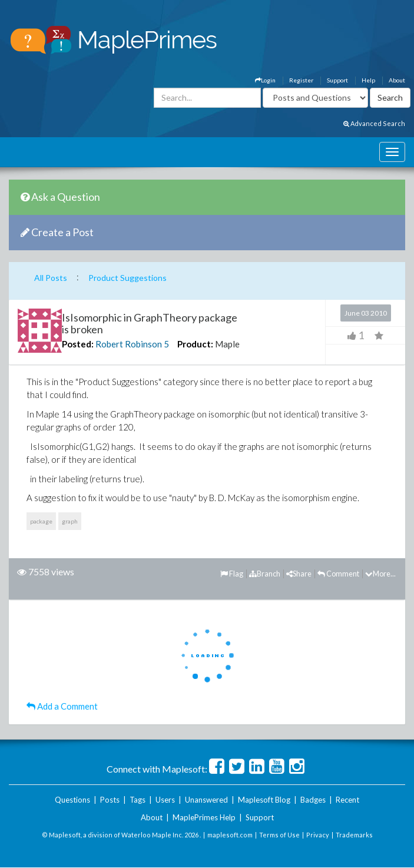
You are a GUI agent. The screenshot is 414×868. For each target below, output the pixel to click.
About (397, 80)
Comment (338, 574)
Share (299, 574)
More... (380, 574)
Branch (265, 574)
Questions (72, 800)
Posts (110, 800)
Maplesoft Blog (264, 800)
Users (165, 800)
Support (337, 80)
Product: (195, 344)
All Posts (51, 278)
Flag (232, 574)
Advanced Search (374, 123)
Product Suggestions (127, 278)
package (41, 521)
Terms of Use (279, 835)
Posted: (78, 344)
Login (265, 80)
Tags (138, 800)
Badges (313, 800)
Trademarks (354, 835)
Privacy (318, 835)
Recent (347, 800)
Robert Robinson (129, 344)
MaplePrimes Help (204, 817)
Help (368, 80)
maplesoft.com (230, 835)
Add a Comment (62, 706)
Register (301, 80)
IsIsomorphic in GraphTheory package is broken (150, 323)
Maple (227, 344)
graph (70, 521)
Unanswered (206, 800)
